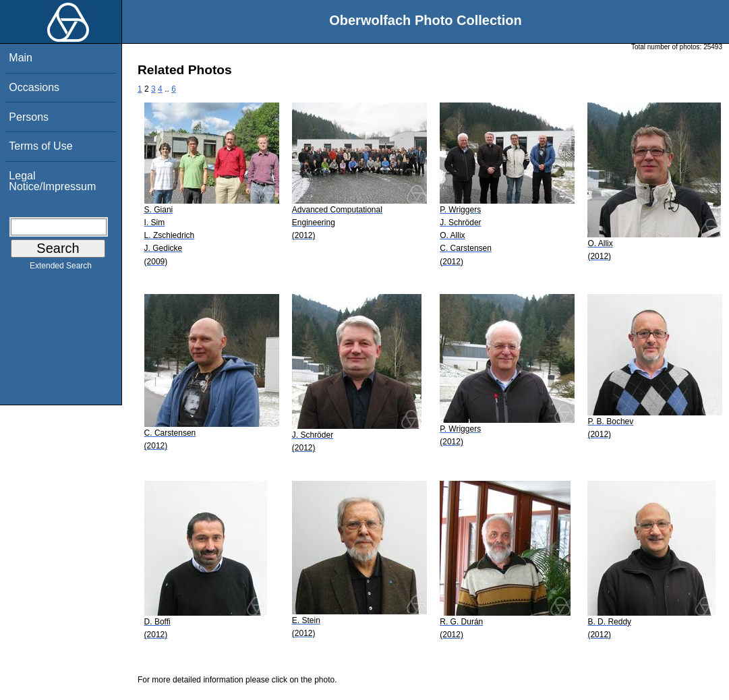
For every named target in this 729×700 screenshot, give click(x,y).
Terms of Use (40, 146)
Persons (29, 117)
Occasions (34, 87)
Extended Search (61, 268)
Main (21, 58)
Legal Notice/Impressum (52, 181)
